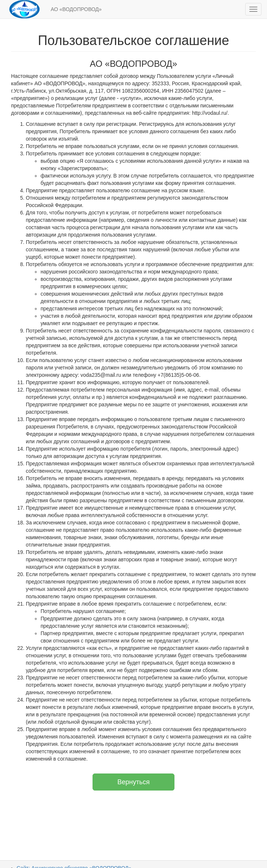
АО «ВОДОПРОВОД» (76, 9)
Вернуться (133, 782)
